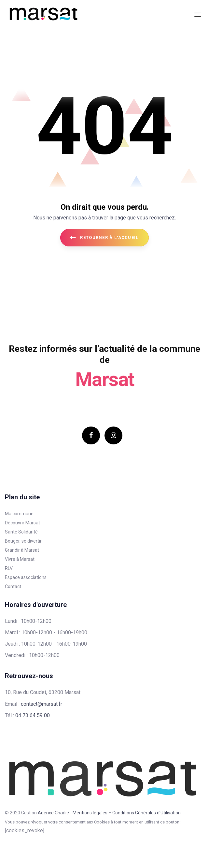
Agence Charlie (53, 813)
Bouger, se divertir (23, 541)
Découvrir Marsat (22, 523)
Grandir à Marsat (22, 550)
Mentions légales (90, 813)
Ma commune (19, 514)
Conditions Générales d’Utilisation (146, 813)
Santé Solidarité (21, 532)
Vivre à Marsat (20, 559)
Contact (13, 586)
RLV (9, 568)
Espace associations (26, 577)
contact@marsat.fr (42, 704)
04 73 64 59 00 (33, 715)
